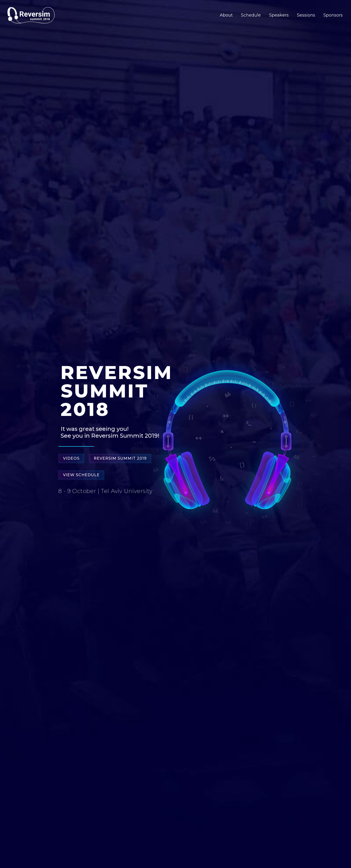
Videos (71, 458)
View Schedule (81, 475)
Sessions (306, 15)
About (226, 15)
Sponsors (333, 15)
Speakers (279, 15)
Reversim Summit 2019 (120, 458)
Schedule (251, 15)
